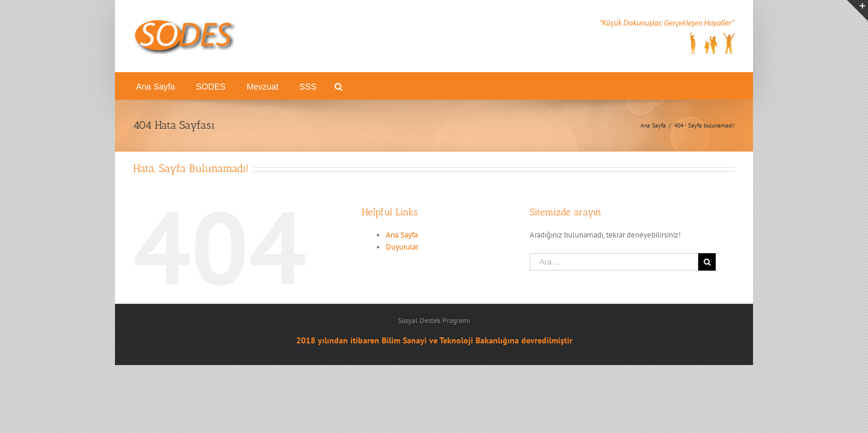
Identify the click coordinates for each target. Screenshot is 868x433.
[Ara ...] (614, 262)
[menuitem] (168, 86)
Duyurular (402, 247)
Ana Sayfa (402, 235)
